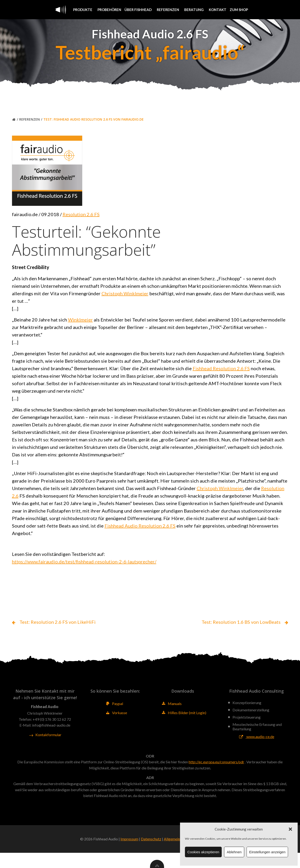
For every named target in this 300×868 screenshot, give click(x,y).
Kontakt (218, 9)
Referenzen (169, 9)
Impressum (129, 854)
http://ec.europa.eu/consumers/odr (216, 776)
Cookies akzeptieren (203, 852)
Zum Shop (239, 9)
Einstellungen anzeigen (267, 852)
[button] (290, 829)
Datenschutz (151, 854)
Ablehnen (234, 852)
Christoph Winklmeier (126, 299)
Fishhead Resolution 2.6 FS (222, 374)
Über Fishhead (139, 9)
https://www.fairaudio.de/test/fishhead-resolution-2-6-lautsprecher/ (85, 568)
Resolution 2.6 (28, 501)
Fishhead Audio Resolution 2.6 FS (184, 531)
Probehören (109, 9)
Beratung (195, 9)
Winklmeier (81, 325)
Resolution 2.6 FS (82, 220)
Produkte (84, 9)
